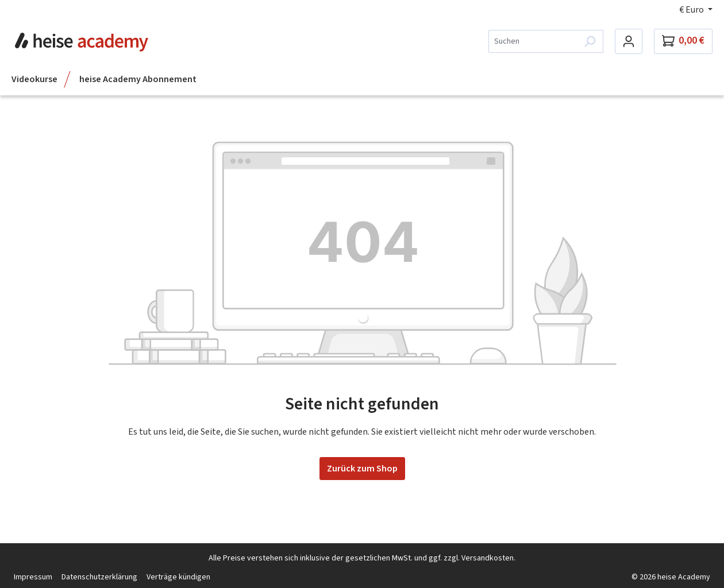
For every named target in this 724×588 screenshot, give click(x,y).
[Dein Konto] (629, 41)
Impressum (33, 577)
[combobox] (533, 41)
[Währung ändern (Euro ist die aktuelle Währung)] (696, 10)
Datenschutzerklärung (99, 577)
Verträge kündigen (178, 577)
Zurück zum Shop (362, 469)
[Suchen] (590, 41)
